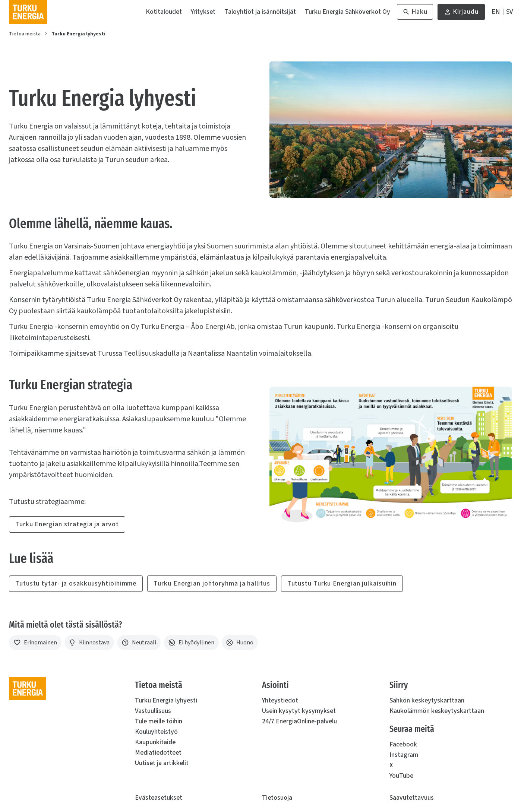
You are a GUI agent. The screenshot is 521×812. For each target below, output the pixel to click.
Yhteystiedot (280, 700)
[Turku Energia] (28, 12)
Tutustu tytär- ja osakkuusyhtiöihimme (76, 583)
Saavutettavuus (412, 798)
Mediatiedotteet (158, 753)
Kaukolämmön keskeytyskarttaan (437, 711)
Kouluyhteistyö (156, 732)
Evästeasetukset (159, 798)
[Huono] (240, 643)
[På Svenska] (509, 12)
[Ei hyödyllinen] (192, 643)
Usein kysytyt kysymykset (299, 711)
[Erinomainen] (35, 643)
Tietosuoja (277, 798)
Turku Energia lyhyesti (78, 34)
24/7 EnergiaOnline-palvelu (299, 721)
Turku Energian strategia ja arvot (67, 524)
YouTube (401, 776)
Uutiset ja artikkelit (162, 763)
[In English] (496, 12)
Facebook (403, 744)
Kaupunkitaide (155, 742)
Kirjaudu (461, 14)
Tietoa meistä (25, 34)
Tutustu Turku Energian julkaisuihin (342, 583)
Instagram (404, 755)
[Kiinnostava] (89, 643)
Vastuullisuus (153, 711)
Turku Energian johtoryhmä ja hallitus (212, 583)
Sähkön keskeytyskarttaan (427, 700)
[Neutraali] (139, 643)
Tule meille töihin (159, 721)
